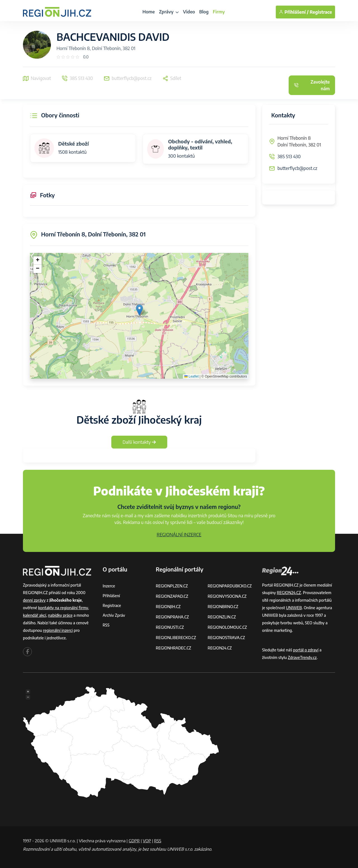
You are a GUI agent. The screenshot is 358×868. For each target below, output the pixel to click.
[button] (139, 310)
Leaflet (191, 376)
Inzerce (109, 586)
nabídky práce (60, 615)
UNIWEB (294, 608)
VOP (147, 841)
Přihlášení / (294, 12)
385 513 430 (289, 156)
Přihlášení (111, 596)
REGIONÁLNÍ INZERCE (179, 535)
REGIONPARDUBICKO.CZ (230, 586)
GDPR (134, 841)
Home (149, 12)
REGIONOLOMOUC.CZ (228, 627)
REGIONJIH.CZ (168, 607)
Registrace (321, 12)
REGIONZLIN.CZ (222, 617)
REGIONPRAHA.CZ (172, 617)
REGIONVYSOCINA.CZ (227, 596)
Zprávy (169, 12)
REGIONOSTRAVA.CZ (226, 638)
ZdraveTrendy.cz (302, 657)
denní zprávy (34, 600)
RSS (106, 625)
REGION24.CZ (220, 648)
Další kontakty (139, 442)
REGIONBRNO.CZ (223, 607)
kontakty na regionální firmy (63, 608)
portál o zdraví (306, 650)
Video (189, 12)
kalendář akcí (35, 615)
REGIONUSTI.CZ (170, 627)
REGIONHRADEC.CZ (173, 648)
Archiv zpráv (114, 615)
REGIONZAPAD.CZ (172, 596)
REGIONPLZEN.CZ (172, 586)
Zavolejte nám (312, 85)
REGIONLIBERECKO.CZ (176, 638)
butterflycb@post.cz (297, 168)
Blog (204, 12)
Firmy (219, 12)
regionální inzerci (58, 630)
